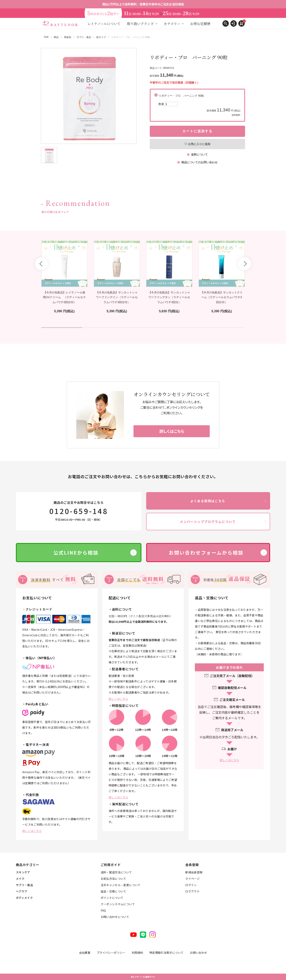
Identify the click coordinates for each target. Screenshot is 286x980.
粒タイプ (101, 37)
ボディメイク (24, 898)
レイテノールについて (104, 24)
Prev (41, 264)
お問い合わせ (198, 953)
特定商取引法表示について (166, 953)
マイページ (192, 879)
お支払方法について (114, 879)
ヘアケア (22, 891)
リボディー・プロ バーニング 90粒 (199, 106)
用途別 (68, 37)
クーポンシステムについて (118, 904)
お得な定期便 (200, 24)
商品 (56, 37)
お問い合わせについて (115, 917)
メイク (20, 879)
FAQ (103, 910)
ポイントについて (112, 898)
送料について (197, 155)
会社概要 (85, 953)
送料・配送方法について (116, 872)
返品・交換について (114, 891)
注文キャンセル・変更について (121, 885)
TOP (46, 37)
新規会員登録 (194, 872)
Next (245, 264)
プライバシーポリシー (111, 953)
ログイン (191, 885)
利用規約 (137, 953)
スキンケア (23, 872)
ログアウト (192, 891)
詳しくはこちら (32, 831)
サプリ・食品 (84, 37)
